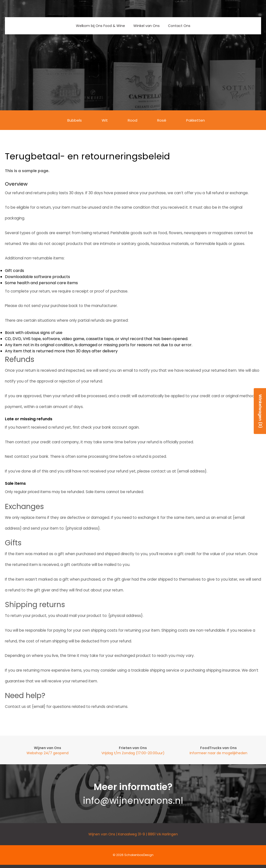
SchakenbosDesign (139, 855)
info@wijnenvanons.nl (133, 801)
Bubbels (75, 120)
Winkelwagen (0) (260, 411)
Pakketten (196, 120)
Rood (133, 120)
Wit (105, 120)
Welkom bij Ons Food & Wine (100, 26)
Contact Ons (179, 26)
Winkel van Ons (147, 26)
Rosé (162, 120)
